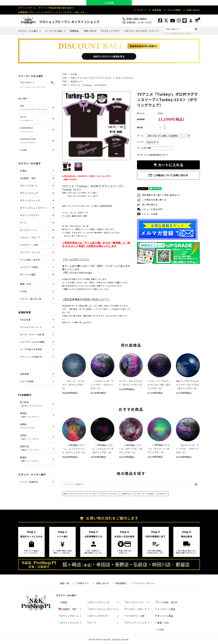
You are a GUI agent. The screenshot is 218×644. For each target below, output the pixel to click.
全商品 (23, 171)
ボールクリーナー (29, 230)
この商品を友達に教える (152, 200)
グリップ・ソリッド (30, 252)
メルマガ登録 (174, 10)
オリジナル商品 (28, 274)
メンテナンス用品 (29, 267)
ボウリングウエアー (30, 215)
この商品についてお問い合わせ (168, 175)
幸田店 (30, 415)
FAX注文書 (25, 320)
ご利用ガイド (82, 583)
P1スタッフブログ (110, 31)
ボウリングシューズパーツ (33, 208)
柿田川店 (30, 448)
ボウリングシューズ (30, 200)
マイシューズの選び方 (31, 357)
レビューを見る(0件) (150, 209)
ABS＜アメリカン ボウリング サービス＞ (91, 78)
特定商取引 (121, 583)
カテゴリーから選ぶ (28, 31)
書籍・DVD (26, 284)
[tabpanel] (97, 126)
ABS (33, 107)
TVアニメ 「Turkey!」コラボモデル (89, 85)
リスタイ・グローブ (30, 237)
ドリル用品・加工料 (30, 260)
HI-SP (26, 118)
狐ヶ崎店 (31, 404)
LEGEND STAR (28, 140)
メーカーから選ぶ (54, 31)
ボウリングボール (29, 186)
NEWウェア (77, 81)
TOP (64, 74)
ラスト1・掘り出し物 (31, 299)
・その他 (159, 629)
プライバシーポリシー (145, 583)
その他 (74, 74)
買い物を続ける (147, 205)
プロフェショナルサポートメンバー (142, 31)
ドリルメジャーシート (31, 327)
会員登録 (157, 10)
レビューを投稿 (147, 214)
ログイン (142, 10)
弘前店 (30, 437)
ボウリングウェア (125, 78)
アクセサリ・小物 (29, 245)
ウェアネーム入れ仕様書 (32, 342)
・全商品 (63, 602)
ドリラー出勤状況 (29, 482)
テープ (23, 223)
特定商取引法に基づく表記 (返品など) (158, 195)
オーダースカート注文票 (32, 334)
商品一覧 (65, 583)
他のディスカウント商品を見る (109, 56)
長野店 (27, 426)
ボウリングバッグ (29, 193)
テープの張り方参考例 (31, 349)
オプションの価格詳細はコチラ (153, 155)
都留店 (30, 459)
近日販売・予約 (28, 178)
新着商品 (74, 31)
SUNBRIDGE (27, 129)
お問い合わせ (193, 10)
